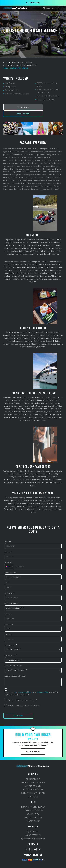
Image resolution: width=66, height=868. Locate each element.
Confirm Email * (10, 587)
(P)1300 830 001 (33, 824)
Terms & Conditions (33, 810)
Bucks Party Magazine (33, 782)
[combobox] (9, 560)
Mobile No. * (8, 555)
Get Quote (18, 709)
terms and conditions (24, 685)
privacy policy (43, 685)
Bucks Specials (33, 772)
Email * (7, 576)
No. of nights (9, 618)
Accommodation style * (12, 597)
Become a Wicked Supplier (33, 776)
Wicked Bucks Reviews (33, 803)
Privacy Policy (33, 814)
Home (6, 63)
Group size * (8, 628)
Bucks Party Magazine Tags (33, 786)
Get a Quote (18, 107)
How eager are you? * (11, 649)
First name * (8, 535)
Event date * (8, 607)
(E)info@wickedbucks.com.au (33, 831)
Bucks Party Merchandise (33, 800)
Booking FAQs (33, 807)
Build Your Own (33, 744)
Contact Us (33, 789)
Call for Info (48, 107)
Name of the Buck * (11, 566)
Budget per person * (11, 638)
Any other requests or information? (15, 669)
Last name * (8, 545)
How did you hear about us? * (14, 659)
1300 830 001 (33, 3)
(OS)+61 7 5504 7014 (33, 828)
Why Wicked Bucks (33, 779)
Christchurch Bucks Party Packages (19, 65)
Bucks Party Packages (20, 63)
